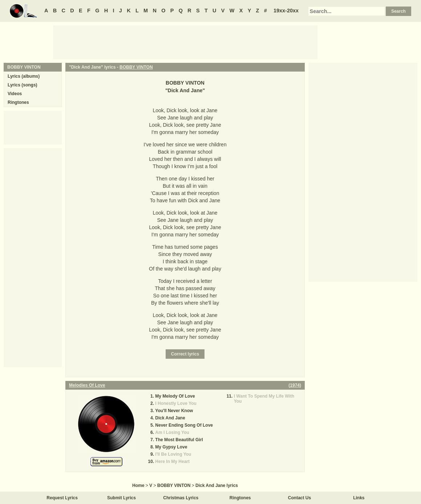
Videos (15, 94)
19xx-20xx (286, 11)
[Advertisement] (185, 42)
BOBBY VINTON (136, 67)
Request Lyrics (62, 498)
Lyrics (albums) (24, 76)
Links (359, 498)
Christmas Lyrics (181, 498)
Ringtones (18, 102)
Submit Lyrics (122, 498)
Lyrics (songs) (23, 85)
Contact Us (299, 498)
